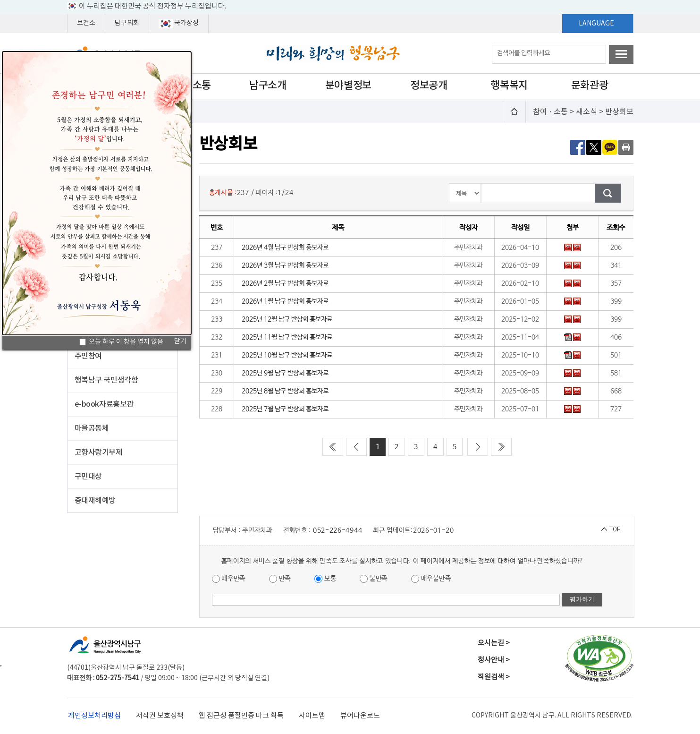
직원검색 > (494, 677)
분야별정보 (348, 85)
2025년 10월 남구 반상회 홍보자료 (287, 355)
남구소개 (268, 85)
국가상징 (179, 24)
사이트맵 (312, 716)
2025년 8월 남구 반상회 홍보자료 (285, 391)
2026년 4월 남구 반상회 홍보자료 (285, 248)
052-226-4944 (337, 530)
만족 (280, 579)
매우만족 (229, 579)
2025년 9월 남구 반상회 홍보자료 (285, 373)
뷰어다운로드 (360, 716)
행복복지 (509, 85)
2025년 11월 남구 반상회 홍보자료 (287, 337)
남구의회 (127, 23)
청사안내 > (494, 660)
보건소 (86, 23)
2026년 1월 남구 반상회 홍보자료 (285, 301)
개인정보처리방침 (94, 716)
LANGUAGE (596, 24)
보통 (325, 579)
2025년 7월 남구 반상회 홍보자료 (285, 409)
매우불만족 (431, 579)
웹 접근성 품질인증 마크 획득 (241, 716)
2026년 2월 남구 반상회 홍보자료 (285, 283)
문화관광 (590, 85)
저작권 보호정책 (160, 716)
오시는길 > (494, 643)
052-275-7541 (118, 678)
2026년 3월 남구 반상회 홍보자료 (285, 265)
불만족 (374, 579)
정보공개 (429, 85)
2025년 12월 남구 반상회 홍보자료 (287, 319)
